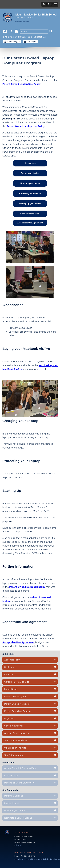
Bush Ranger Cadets (15, 811)
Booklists (9, 667)
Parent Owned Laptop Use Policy (26, 126)
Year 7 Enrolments (14, 755)
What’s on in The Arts (15, 748)
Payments (9, 718)
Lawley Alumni (12, 803)
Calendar (9, 675)
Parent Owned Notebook (17, 704)
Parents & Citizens (14, 796)
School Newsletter (14, 726)
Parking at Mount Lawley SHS (20, 783)
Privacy (18, 845)
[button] (50, 4)
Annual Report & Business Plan (20, 768)
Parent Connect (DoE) (15, 697)
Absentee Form (12, 660)
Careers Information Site (17, 682)
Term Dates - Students (16, 741)
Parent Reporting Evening (17, 711)
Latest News (11, 689)
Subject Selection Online (17, 733)
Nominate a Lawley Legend (18, 818)
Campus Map (11, 775)
